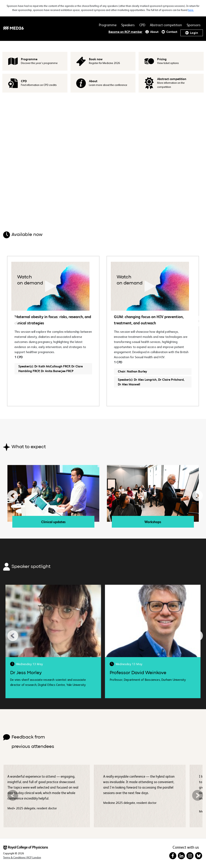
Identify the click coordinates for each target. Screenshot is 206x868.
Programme (108, 25)
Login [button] (194, 33)
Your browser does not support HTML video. (103, 155)
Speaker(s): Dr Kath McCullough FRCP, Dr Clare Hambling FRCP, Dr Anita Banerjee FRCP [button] (51, 369)
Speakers (128, 25)
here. (191, 10)
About (154, 32)
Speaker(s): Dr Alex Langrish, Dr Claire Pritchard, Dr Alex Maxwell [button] (151, 382)
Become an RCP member (125, 32)
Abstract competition (166, 25)
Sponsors (194, 25)
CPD (142, 25)
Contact (172, 32)
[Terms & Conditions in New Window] (22, 858)
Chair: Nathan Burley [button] (132, 371)
